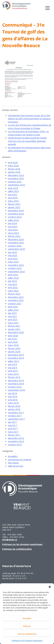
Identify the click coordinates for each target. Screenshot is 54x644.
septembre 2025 (16, 185)
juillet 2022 (13, 278)
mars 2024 (13, 233)
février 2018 (14, 406)
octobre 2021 (15, 303)
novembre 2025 (16, 178)
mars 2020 (13, 345)
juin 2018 (12, 393)
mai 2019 (13, 368)
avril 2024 (13, 230)
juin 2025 (12, 194)
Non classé (13, 463)
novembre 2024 (16, 214)
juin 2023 (12, 252)
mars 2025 (13, 201)
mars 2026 (13, 166)
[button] (50, 587)
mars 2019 (13, 374)
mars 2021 (13, 323)
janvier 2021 (14, 329)
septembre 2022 (16, 271)
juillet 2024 (13, 220)
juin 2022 (12, 281)
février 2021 (14, 326)
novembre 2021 (16, 300)
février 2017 (14, 435)
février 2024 (14, 236)
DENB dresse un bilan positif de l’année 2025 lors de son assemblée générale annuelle (27, 141)
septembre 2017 (16, 419)
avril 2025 (13, 198)
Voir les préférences (27, 634)
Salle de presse (16, 466)
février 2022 (14, 294)
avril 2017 (13, 428)
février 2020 (14, 348)
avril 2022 (13, 287)
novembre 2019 (16, 358)
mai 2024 (13, 227)
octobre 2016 (15, 445)
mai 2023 (13, 255)
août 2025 (13, 188)
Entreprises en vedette (20, 459)
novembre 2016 (16, 441)
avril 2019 (13, 371)
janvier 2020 (14, 351)
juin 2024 (12, 223)
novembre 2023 (16, 242)
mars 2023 (13, 262)
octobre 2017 (15, 416)
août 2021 (13, 307)
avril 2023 (13, 259)
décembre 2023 (16, 239)
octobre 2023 (15, 246)
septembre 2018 (16, 390)
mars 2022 (13, 291)
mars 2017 (13, 432)
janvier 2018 (14, 409)
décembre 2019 (16, 355)
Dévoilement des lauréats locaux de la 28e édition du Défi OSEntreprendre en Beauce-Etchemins (30, 119)
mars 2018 (13, 403)
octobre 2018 (15, 387)
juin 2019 (12, 364)
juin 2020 (12, 339)
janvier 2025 (14, 207)
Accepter (27, 618)
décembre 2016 (16, 438)
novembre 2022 (16, 265)
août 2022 (13, 275)
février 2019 (14, 377)
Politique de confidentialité (17, 549)
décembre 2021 (16, 297)
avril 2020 (13, 342)
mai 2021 (13, 316)
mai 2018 (13, 396)
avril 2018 (13, 400)
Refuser (27, 626)
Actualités (13, 456)
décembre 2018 (16, 380)
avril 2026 (13, 162)
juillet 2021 (13, 310)
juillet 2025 (13, 191)
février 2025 (14, 204)
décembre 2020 (16, 332)
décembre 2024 (16, 210)
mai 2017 (13, 425)
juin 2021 (12, 313)
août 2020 (13, 336)
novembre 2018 (16, 384)
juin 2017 (12, 422)
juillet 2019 (13, 361)
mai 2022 (13, 284)
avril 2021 (13, 319)
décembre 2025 (16, 175)
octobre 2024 (15, 217)
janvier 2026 (14, 172)
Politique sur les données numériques (27, 641)
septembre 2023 (16, 249)
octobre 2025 (15, 182)
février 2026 (14, 169)
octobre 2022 (15, 268)
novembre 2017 (16, 412)
